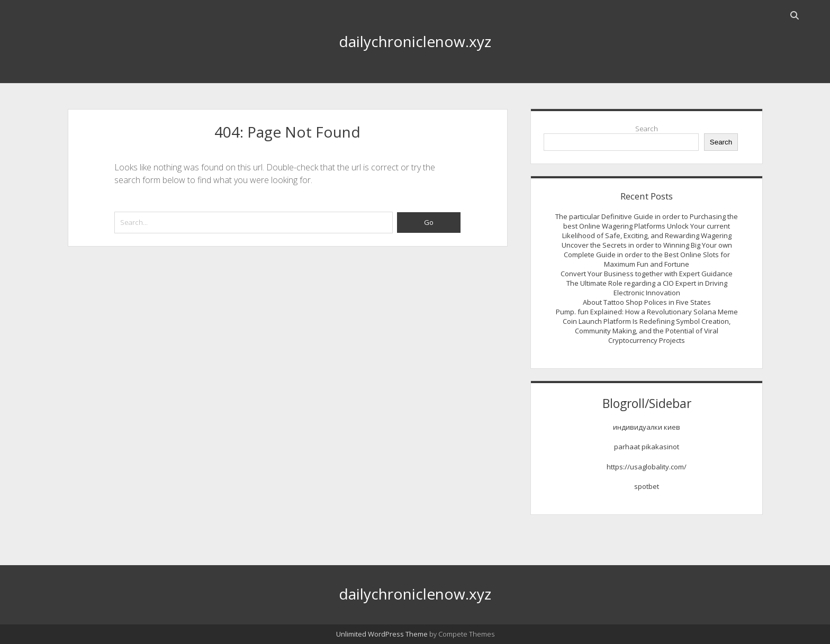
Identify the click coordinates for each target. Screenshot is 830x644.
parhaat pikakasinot (647, 447)
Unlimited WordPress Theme (382, 634)
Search (647, 129)
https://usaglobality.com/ (647, 467)
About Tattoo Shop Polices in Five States (647, 302)
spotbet (647, 486)
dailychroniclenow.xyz (415, 41)
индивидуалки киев (647, 427)
